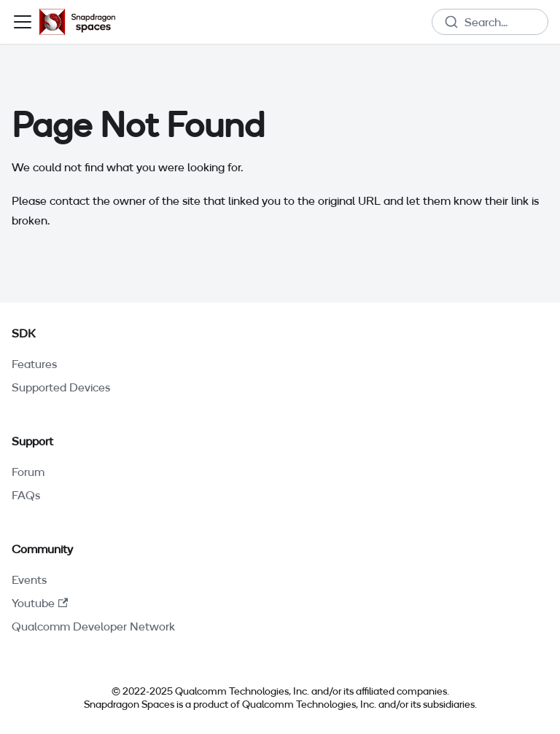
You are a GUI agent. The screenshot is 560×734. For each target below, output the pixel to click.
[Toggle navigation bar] (23, 22)
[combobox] (490, 22)
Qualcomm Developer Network (93, 626)
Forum (28, 472)
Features (34, 364)
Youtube (40, 603)
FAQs (26, 495)
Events (29, 579)
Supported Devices (61, 387)
